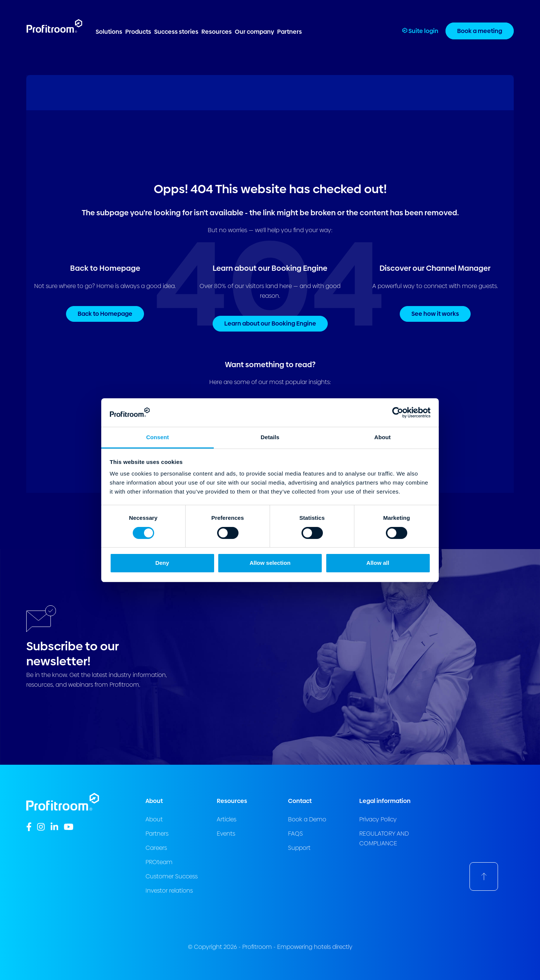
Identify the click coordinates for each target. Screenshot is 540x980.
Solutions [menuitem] (109, 32)
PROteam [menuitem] (159, 862)
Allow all (378, 563)
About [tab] (382, 437)
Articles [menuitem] (226, 819)
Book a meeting (480, 31)
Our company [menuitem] (254, 32)
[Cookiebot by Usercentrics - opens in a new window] (398, 413)
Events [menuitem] (226, 834)
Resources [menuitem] (217, 32)
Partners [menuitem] (289, 32)
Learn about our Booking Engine (270, 323)
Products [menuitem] (138, 32)
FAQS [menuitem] (295, 834)
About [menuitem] (154, 819)
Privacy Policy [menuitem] (378, 819)
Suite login (420, 31)
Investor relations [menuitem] (169, 891)
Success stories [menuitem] (176, 32)
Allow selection (270, 563)
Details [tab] (270, 437)
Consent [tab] (158, 437)
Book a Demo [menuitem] (307, 819)
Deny (162, 563)
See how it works (435, 314)
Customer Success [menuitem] (172, 876)
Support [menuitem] (299, 848)
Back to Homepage (105, 314)
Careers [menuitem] (156, 848)
